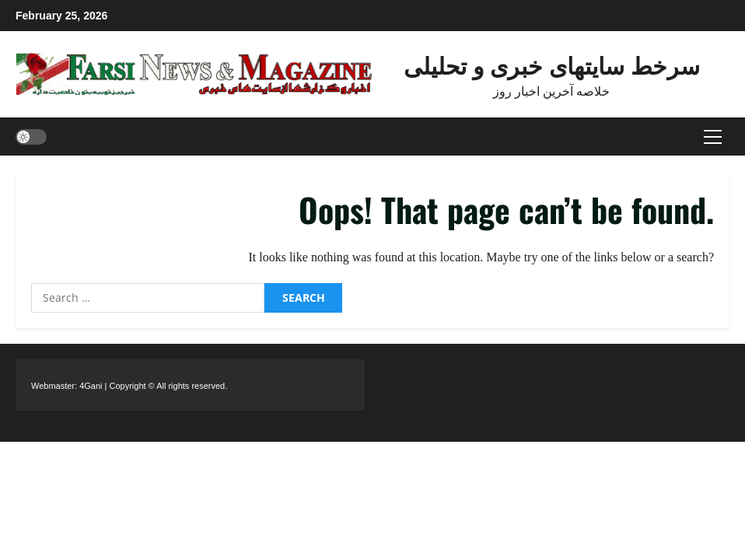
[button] (713, 136)
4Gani (91, 386)
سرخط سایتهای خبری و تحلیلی (552, 64)
